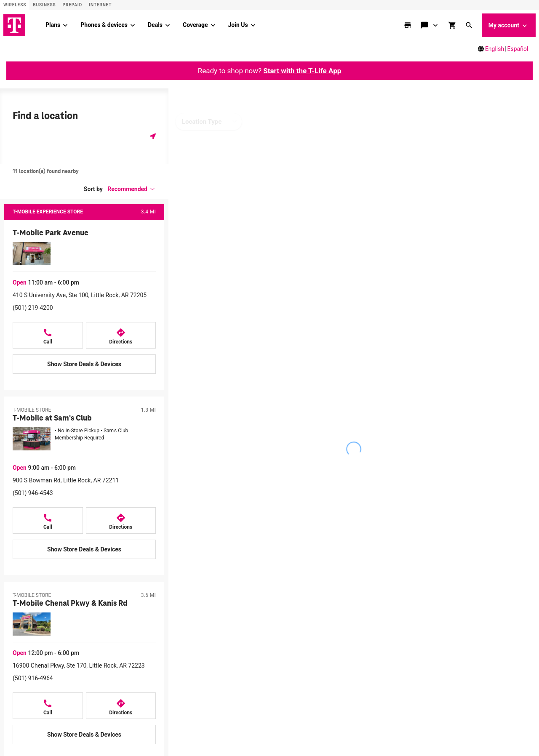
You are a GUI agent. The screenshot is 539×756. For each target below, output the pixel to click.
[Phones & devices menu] (133, 25)
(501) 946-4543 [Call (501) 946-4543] (33, 493)
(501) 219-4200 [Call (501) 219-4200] (33, 308)
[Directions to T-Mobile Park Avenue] (121, 335)
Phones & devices (104, 25)
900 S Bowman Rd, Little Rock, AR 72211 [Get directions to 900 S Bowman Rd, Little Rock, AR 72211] (66, 480)
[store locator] (408, 25)
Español (518, 49)
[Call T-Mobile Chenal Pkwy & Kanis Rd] (48, 706)
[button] (470, 25)
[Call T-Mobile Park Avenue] (48, 335)
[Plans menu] (65, 25)
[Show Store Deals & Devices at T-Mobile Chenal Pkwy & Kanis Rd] (84, 735)
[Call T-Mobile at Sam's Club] (48, 520)
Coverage (195, 25)
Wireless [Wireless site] (15, 5)
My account (509, 26)
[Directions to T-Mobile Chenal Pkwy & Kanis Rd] (121, 706)
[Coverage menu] (213, 25)
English (495, 49)
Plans (53, 25)
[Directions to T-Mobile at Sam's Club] (121, 520)
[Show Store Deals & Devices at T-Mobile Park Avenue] (84, 364)
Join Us (238, 25)
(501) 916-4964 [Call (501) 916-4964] (33, 678)
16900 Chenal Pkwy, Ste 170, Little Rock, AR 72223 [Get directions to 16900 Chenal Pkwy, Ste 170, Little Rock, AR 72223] (79, 665)
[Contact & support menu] (436, 25)
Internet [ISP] (100, 5)
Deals (155, 25)
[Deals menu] (168, 25)
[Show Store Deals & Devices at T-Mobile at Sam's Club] (84, 549)
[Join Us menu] (253, 25)
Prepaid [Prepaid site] (73, 5)
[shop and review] (453, 25)
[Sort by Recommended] (131, 189)
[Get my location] (153, 136)
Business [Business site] (44, 5)
